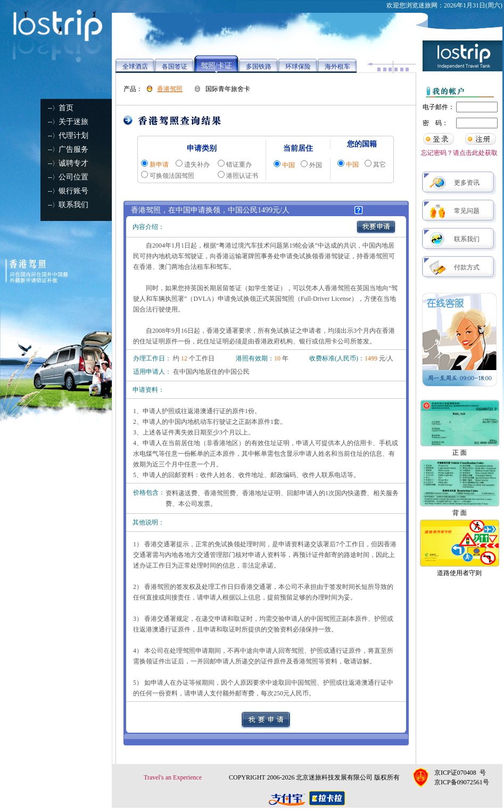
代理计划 (73, 136)
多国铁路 (259, 67)
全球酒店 (135, 67)
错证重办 (239, 165)
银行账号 (73, 191)
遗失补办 (197, 165)
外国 (316, 165)
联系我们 (73, 205)
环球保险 (298, 67)
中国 (288, 165)
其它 (379, 165)
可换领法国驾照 (172, 176)
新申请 (159, 165)
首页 (66, 108)
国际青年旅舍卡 (228, 89)
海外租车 (337, 67)
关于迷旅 (73, 122)
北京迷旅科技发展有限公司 (334, 777)
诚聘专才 (73, 163)
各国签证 (175, 67)
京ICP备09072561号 (462, 782)
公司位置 (73, 177)
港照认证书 (242, 176)
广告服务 (73, 149)
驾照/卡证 (217, 66)
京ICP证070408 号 (460, 773)
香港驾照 (170, 89)
